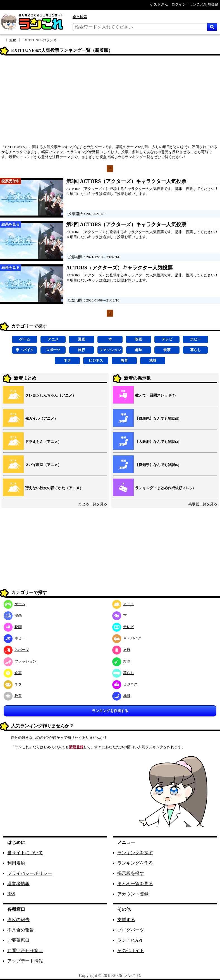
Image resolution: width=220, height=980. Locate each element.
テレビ (167, 339)
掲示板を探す (131, 873)
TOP (13, 40)
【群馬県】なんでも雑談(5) (157, 418)
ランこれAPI (130, 940)
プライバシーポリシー (30, 873)
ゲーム (25, 339)
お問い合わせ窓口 (25, 951)
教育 (124, 360)
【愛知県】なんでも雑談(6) (157, 465)
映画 (138, 339)
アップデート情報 (25, 961)
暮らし (196, 350)
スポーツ (53, 350)
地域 (153, 360)
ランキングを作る (135, 863)
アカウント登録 (133, 894)
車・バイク (25, 350)
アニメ (53, 339)
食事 (167, 350)
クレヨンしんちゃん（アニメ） (51, 395)
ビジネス (96, 360)
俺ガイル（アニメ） (41, 418)
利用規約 (16, 863)
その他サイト (131, 951)
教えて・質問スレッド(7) (155, 395)
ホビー (196, 339)
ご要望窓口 (18, 940)
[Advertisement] (110, 102)
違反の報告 (18, 920)
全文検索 (80, 17)
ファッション (110, 350)
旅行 (82, 350)
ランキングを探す (135, 853)
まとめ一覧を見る (93, 504)
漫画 (82, 339)
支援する (126, 920)
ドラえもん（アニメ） (43, 442)
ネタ (67, 360)
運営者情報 (18, 884)
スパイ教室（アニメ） (43, 465)
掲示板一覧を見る (203, 504)
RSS (11, 894)
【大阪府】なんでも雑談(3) (157, 442)
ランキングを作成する (110, 711)
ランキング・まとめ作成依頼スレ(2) (164, 488)
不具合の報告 (21, 930)
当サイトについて (25, 853)
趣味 (138, 350)
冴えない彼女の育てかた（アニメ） (54, 488)
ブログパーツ (131, 930)
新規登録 (76, 747)
